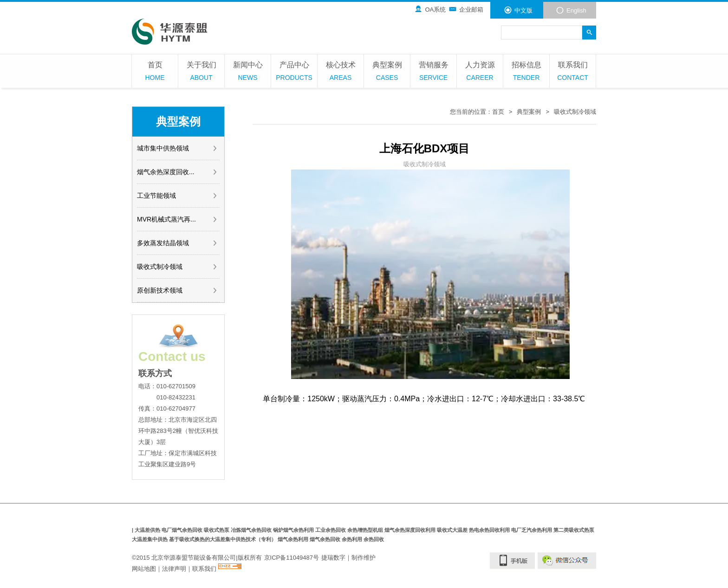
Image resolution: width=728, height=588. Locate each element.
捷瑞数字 (333, 558)
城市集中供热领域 (177, 148)
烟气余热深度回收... (177, 172)
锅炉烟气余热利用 (294, 530)
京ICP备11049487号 (292, 558)
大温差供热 (148, 530)
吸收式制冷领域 (177, 267)
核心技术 (341, 72)
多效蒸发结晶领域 (177, 243)
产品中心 (294, 72)
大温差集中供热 (150, 539)
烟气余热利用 (294, 539)
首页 (155, 72)
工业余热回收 (331, 530)
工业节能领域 (177, 196)
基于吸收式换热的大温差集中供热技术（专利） (223, 539)
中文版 (518, 10)
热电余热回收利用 (490, 530)
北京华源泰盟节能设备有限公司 (194, 558)
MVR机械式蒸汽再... (177, 219)
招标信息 (526, 72)
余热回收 (374, 539)
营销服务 (433, 72)
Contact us (172, 356)
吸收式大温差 (453, 530)
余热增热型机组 (366, 530)
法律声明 (174, 569)
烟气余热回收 (326, 539)
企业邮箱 (466, 9)
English (571, 10)
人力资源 (480, 72)
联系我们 (573, 72)
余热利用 (353, 539)
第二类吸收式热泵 (574, 530)
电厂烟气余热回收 (183, 530)
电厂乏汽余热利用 (532, 530)
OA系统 (430, 9)
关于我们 (201, 72)
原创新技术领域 (177, 290)
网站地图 (144, 569)
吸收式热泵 (217, 530)
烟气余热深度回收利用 (411, 530)
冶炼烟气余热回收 (252, 530)
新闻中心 (248, 72)
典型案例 (387, 72)
